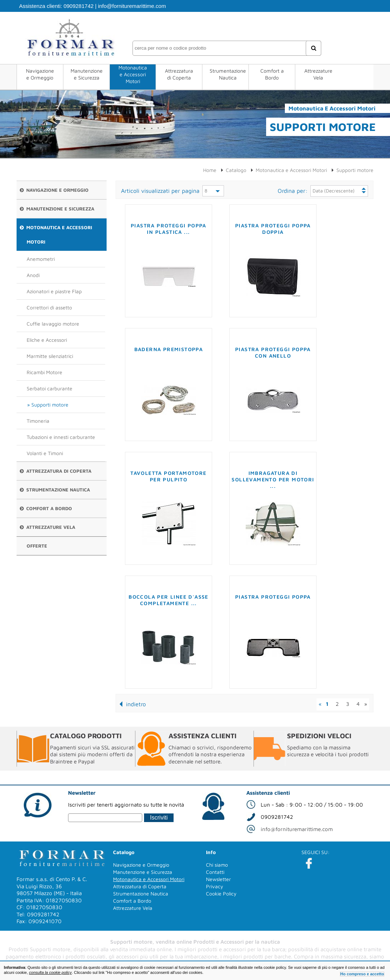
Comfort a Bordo (272, 74)
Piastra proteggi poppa (273, 597)
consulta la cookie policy (51, 972)
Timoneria (38, 421)
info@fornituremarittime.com (132, 6)
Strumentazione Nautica (228, 74)
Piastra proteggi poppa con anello (273, 352)
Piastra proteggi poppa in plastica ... (169, 229)
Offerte (37, 546)
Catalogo (236, 170)
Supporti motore (50, 405)
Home (210, 170)
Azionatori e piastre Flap (54, 291)
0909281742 (78, 6)
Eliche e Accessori (47, 340)
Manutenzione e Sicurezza (87, 74)
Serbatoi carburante (50, 388)
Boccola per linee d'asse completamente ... (169, 600)
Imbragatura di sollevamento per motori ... (273, 479)
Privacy (215, 886)
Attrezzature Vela (318, 74)
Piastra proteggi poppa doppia (273, 229)
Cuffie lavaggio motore (53, 324)
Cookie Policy (221, 893)
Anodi (33, 275)
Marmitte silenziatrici (50, 356)
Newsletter (218, 879)
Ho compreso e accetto (362, 974)
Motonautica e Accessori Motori (133, 74)
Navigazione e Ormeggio (40, 74)
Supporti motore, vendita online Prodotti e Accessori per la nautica (195, 942)
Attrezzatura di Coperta (179, 74)
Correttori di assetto (49, 307)
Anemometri (41, 259)
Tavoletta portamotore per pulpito (168, 476)
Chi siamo (217, 865)
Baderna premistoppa (169, 349)
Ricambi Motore (44, 372)
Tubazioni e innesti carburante (61, 437)
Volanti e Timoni (45, 453)
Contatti (215, 872)
